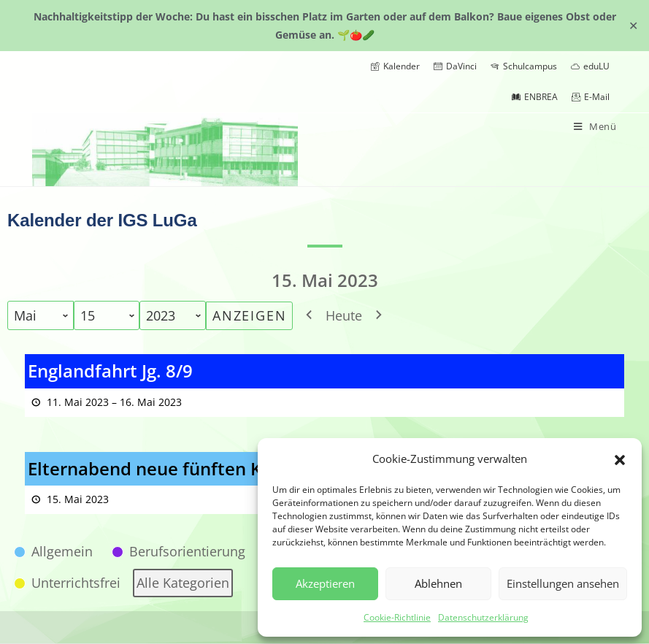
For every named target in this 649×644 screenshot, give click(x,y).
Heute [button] (344, 315)
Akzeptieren (325, 583)
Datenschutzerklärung (483, 617)
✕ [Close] (633, 26)
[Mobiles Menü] (595, 127)
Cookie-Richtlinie (397, 617)
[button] (620, 459)
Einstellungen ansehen (563, 583)
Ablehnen (438, 583)
